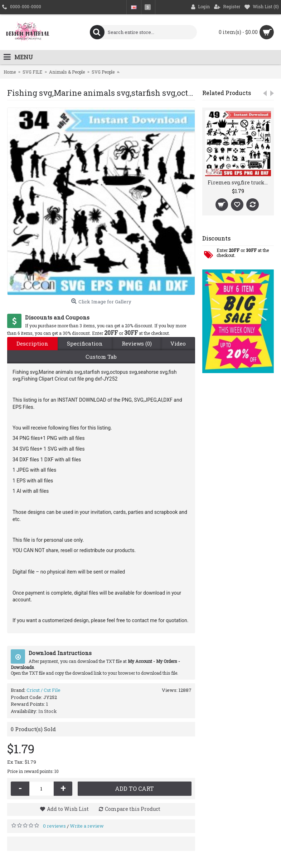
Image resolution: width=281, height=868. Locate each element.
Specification (85, 343)
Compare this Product (133, 809)
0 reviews (54, 826)
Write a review (87, 826)
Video (178, 343)
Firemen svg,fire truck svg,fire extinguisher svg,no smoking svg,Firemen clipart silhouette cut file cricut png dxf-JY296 (239, 182)
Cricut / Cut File (43, 690)
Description (32, 343)
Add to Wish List (68, 809)
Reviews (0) (137, 343)
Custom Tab (101, 357)
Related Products (227, 93)
